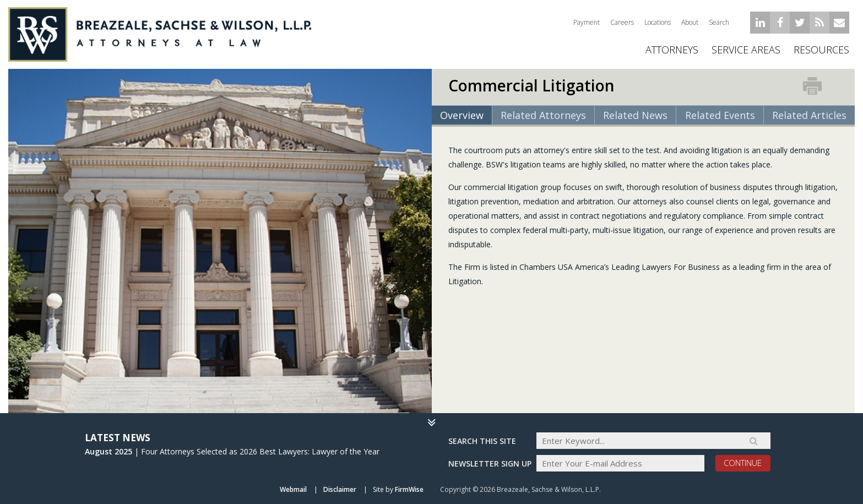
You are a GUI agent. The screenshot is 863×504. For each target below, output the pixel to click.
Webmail (293, 489)
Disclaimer (340, 489)
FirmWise (409, 489)
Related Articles (809, 115)
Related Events (720, 115)
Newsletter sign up (490, 464)
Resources (821, 50)
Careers (622, 22)
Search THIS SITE (482, 441)
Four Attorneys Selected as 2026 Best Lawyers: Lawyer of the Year (260, 451)
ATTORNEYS (672, 50)
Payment (587, 22)
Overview (462, 115)
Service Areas (746, 50)
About (690, 22)
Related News (635, 115)
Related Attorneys (543, 115)
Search (719, 22)
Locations (658, 22)
